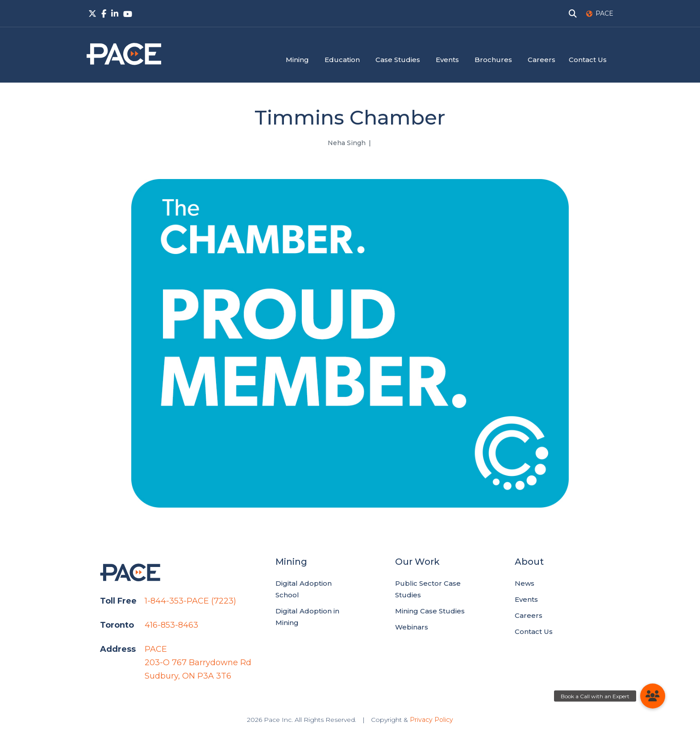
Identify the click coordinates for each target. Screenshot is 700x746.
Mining (297, 60)
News (525, 583)
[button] (653, 696)
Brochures (493, 60)
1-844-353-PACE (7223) (190, 601)
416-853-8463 (171, 625)
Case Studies (398, 60)
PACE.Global (124, 54)
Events (447, 60)
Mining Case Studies (430, 611)
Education (342, 60)
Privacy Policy (431, 720)
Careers (542, 60)
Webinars (412, 627)
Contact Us (588, 60)
